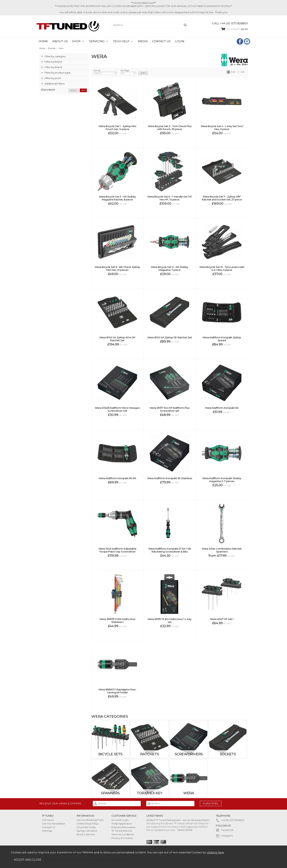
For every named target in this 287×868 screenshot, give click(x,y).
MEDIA (143, 41)
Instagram (224, 836)
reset (74, 90)
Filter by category (55, 56)
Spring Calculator (87, 831)
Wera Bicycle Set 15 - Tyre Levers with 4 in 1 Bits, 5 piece (222, 268)
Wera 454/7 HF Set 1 (222, 619)
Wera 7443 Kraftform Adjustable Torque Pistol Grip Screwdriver (117, 550)
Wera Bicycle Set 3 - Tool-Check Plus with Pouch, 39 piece (170, 128)
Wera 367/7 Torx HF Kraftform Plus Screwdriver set (169, 409)
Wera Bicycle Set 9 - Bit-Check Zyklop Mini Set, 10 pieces (117, 268)
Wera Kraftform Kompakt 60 (222, 408)
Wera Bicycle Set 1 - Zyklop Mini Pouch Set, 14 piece (117, 128)
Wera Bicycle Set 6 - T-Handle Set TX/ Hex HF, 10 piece (169, 198)
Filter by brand (53, 62)
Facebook (225, 830)
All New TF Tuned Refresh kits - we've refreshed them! (178, 820)
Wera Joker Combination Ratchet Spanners (222, 550)
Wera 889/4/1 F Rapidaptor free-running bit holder (117, 691)
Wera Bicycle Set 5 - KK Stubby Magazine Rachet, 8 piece (117, 198)
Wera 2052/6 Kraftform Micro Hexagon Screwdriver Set (117, 409)
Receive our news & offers (60, 803)
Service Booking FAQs (90, 820)
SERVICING (97, 41)
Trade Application (122, 824)
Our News (48, 820)
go (83, 90)
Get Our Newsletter (54, 824)
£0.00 (234, 29)
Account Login (120, 820)
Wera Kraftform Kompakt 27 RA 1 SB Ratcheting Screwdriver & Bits (170, 550)
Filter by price (53, 78)
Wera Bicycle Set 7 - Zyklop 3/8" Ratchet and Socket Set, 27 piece (222, 198)
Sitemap (47, 831)
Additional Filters (55, 84)
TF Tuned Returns (122, 831)
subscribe (211, 803)
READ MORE (185, 830)
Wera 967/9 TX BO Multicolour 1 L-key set (169, 621)
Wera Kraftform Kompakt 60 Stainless (170, 478)
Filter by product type (58, 73)
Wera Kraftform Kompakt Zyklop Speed (222, 339)
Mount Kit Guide (86, 827)
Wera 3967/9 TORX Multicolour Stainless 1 (117, 621)
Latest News (155, 816)
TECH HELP (121, 41)
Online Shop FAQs (88, 824)
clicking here (215, 852)
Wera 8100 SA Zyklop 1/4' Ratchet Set (170, 337)
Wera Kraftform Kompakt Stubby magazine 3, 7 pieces (222, 480)
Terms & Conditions (123, 834)
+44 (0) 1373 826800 (230, 820)
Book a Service (86, 834)
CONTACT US (161, 41)
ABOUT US (60, 41)
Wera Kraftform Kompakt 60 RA (117, 478)
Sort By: (105, 72)
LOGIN (180, 41)
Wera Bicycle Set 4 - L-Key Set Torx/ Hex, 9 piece (222, 128)
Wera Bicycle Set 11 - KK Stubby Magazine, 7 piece (169, 268)
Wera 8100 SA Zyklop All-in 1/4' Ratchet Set (117, 339)
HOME (43, 41)
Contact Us (49, 827)
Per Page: (128, 72)
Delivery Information (124, 827)
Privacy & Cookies (122, 838)
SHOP (76, 41)
